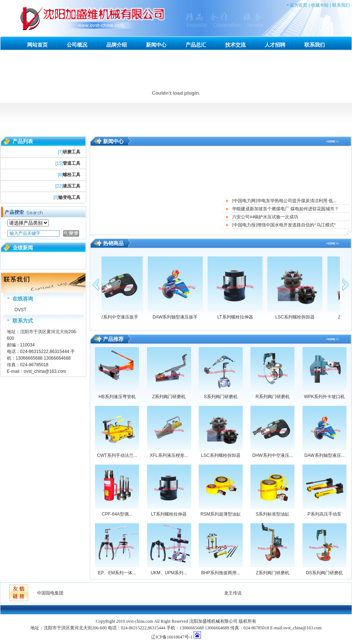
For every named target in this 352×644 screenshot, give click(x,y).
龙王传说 (233, 593)
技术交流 (235, 45)
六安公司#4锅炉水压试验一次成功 (265, 217)
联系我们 (341, 5)
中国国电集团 (50, 593)
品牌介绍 (117, 45)
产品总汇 (196, 45)
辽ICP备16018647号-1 (172, 637)
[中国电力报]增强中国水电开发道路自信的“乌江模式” (284, 225)
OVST (20, 310)
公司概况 (77, 45)
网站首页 (37, 45)
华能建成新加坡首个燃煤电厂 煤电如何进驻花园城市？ (285, 209)
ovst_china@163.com (45, 371)
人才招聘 (275, 45)
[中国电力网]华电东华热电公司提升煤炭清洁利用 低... (284, 201)
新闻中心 (156, 45)
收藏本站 (320, 5)
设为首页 (298, 5)
